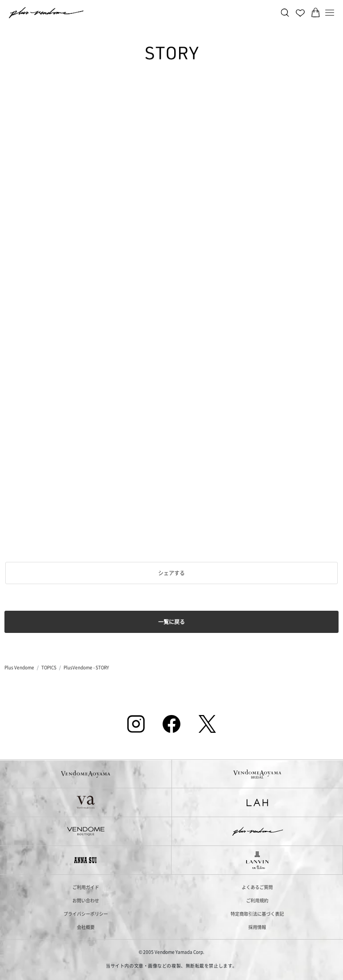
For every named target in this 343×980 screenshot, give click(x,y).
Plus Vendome (19, 667)
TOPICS (49, 667)
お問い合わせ (86, 900)
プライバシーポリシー (86, 914)
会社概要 (86, 927)
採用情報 (257, 927)
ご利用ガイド (86, 887)
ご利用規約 (257, 900)
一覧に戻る (171, 622)
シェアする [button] (171, 573)
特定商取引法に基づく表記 (257, 914)
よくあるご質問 (257, 887)
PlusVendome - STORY (86, 667)
